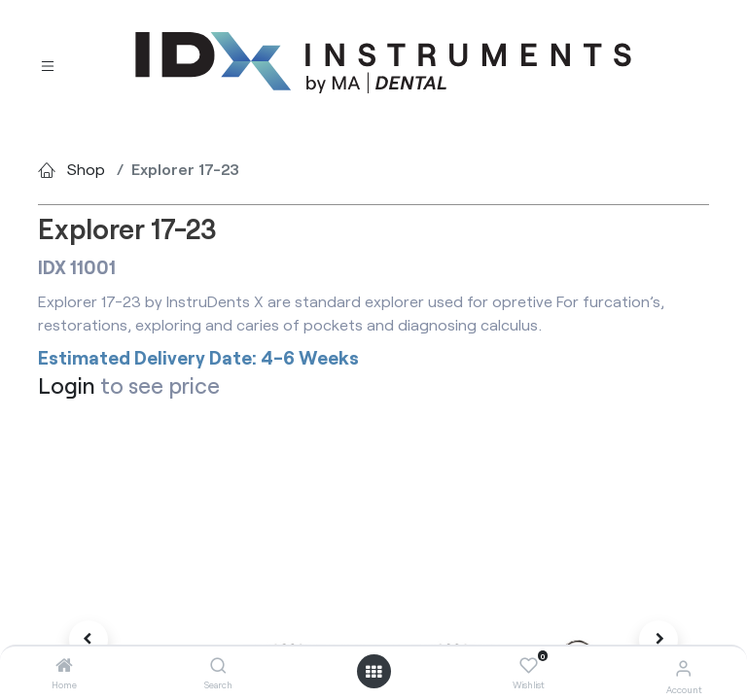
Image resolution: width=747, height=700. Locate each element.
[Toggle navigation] (48, 64)
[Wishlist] (529, 666)
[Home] (64, 665)
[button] (89, 640)
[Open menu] (373, 672)
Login (67, 385)
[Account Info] (683, 667)
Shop (86, 169)
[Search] (218, 665)
